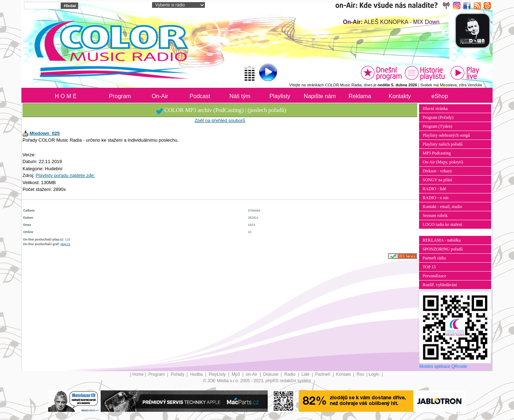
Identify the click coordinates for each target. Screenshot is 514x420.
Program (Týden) (437, 126)
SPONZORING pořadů (443, 249)
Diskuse (271, 374)
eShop (440, 96)
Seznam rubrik (435, 216)
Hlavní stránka (435, 108)
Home (138, 374)
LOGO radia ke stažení (442, 224)
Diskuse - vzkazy (437, 171)
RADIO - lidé (434, 189)
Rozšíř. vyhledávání (440, 285)
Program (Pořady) (438, 117)
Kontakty (400, 96)
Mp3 (236, 374)
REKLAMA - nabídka (442, 240)
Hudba (197, 374)
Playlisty (280, 96)
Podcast (200, 96)
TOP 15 (429, 267)
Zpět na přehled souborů (220, 120)
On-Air (160, 96)
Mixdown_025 (45, 133)
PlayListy (218, 374)
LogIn (375, 374)
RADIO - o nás (436, 198)
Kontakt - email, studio (442, 207)
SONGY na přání (437, 180)
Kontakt (344, 374)
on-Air (252, 374)
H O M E (65, 96)
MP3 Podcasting (437, 153)
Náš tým (240, 96)
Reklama (360, 96)
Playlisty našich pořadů (443, 144)
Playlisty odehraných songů (446, 135)
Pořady (178, 374)
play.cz (65, 244)
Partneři (323, 374)
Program (120, 96)
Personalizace (434, 276)
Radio (290, 374)
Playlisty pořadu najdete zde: (65, 175)
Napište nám (320, 96)
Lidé (306, 374)
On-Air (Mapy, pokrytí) (443, 162)
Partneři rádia (434, 258)
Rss (361, 374)
